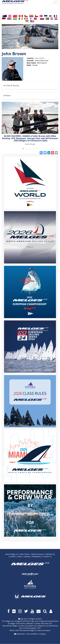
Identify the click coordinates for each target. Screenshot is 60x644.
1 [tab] (23, 149)
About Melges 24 (12, 554)
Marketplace (37, 556)
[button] (30, 118)
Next (56, 124)
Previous (4, 124)
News (20, 556)
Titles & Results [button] (12, 86)
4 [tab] (34, 149)
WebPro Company (39, 634)
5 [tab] (37, 149)
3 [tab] (30, 149)
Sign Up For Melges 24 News (31, 619)
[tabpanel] (30, 124)
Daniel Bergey (30, 144)
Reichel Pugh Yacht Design (34, 621)
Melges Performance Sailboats (21, 623)
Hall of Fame (25, 554)
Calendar (27, 556)
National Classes (37, 554)
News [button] (8, 95)
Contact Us (47, 556)
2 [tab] (27, 149)
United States (40, 58)
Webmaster (21, 634)
